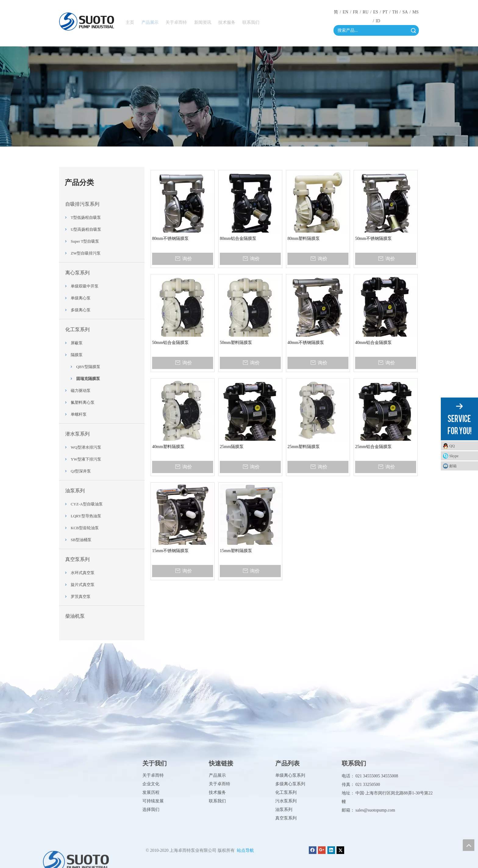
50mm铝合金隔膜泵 (170, 343)
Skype (454, 456)
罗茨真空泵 (81, 597)
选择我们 (151, 810)
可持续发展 (153, 801)
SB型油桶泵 (81, 540)
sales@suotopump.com (375, 810)
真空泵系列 (77, 559)
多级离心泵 (81, 310)
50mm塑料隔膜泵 (236, 343)
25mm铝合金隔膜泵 (373, 447)
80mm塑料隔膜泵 (304, 239)
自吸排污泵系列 (82, 204)
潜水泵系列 (77, 434)
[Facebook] (313, 850)
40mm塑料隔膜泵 (168, 447)
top (469, 845)
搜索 (413, 30)
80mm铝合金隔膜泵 (238, 239)
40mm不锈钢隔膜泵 (306, 343)
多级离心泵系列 (290, 784)
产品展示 (217, 775)
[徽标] (87, 22)
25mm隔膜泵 (232, 447)
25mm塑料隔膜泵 (304, 447)
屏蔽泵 (77, 343)
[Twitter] (340, 850)
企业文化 (151, 784)
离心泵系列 (77, 273)
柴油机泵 (75, 616)
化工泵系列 (77, 329)
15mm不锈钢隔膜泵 (170, 551)
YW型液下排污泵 (86, 459)
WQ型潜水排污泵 (86, 447)
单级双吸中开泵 (85, 286)
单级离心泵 (81, 298)
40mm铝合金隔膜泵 (373, 343)
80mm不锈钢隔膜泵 (170, 239)
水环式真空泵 (83, 573)
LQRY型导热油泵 (86, 516)
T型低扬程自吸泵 (86, 217)
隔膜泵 (77, 355)
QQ (452, 446)
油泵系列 (75, 491)
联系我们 (217, 801)
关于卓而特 (153, 775)
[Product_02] (239, 96)
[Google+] (322, 850)
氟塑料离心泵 (83, 402)
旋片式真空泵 (83, 585)
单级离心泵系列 (290, 775)
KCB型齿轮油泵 (85, 528)
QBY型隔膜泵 (88, 367)
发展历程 (151, 792)
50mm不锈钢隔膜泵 (373, 239)
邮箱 (453, 466)
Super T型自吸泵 (85, 241)
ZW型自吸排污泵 (86, 253)
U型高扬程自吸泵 (86, 229)
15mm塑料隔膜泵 (236, 551)
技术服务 (217, 792)
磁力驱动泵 (81, 391)
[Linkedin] (331, 850)
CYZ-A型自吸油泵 (87, 504)
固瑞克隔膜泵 (88, 379)
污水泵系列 (286, 801)
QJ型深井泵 (81, 471)
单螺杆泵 (79, 414)
